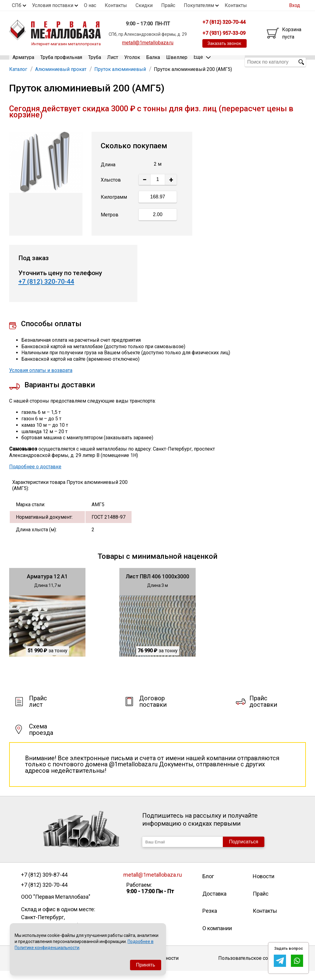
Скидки (144, 5)
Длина (108, 173)
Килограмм (114, 206)
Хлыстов (111, 189)
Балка (153, 62)
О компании (217, 937)
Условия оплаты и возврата (41, 379)
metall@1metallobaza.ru (148, 43)
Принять (146, 965)
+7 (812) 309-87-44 (44, 884)
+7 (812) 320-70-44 (46, 291)
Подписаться (244, 851)
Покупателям (199, 5)
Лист (113, 62)
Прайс (168, 5)
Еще (202, 62)
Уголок (132, 62)
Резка (210, 920)
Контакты (116, 5)
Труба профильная (61, 62)
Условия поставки (53, 5)
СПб (17, 5)
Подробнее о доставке (35, 475)
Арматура (23, 62)
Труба (95, 62)
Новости (264, 885)
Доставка (214, 903)
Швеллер (177, 62)
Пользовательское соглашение (254, 967)
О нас (90, 5)
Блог (208, 885)
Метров (110, 224)
